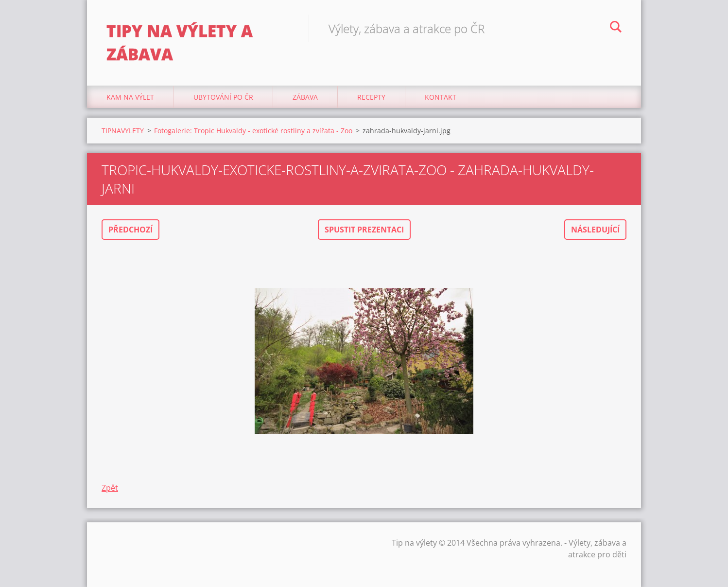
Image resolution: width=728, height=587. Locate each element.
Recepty (371, 97)
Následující (595, 230)
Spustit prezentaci (364, 230)
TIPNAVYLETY (123, 131)
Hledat (616, 28)
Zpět (110, 488)
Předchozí (130, 230)
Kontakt (441, 97)
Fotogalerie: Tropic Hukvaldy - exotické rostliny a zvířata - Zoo (253, 131)
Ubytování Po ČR (223, 97)
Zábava (305, 97)
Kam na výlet (130, 97)
